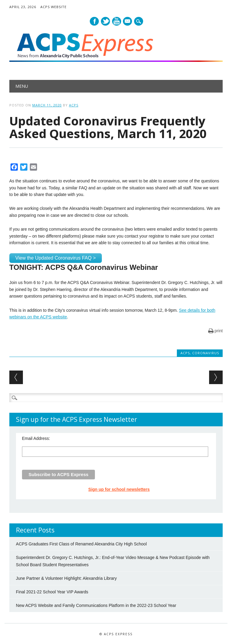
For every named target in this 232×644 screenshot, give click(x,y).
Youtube (117, 21)
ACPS (74, 105)
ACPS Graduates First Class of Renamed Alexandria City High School (81, 544)
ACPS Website (53, 7)
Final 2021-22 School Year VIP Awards (52, 592)
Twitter (105, 21)
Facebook (94, 21)
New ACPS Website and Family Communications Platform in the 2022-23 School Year (96, 605)
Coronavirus (206, 353)
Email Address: (36, 438)
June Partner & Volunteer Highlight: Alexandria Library (66, 578)
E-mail (128, 22)
